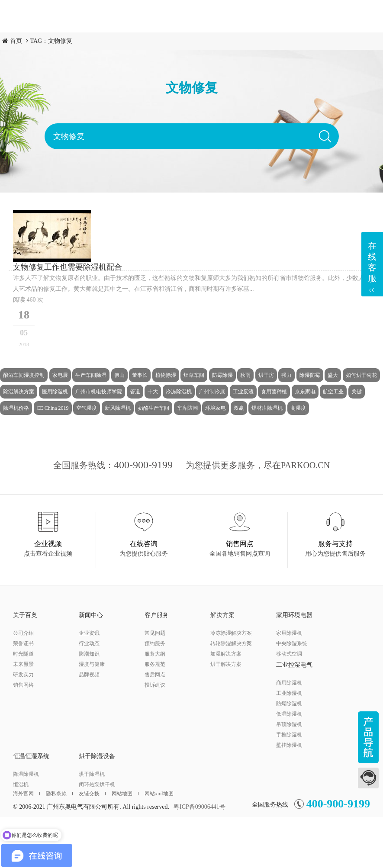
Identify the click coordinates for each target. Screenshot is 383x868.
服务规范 (155, 664)
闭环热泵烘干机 (97, 784)
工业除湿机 (289, 693)
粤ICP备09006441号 (200, 807)
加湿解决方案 (226, 654)
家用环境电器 (294, 615)
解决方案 (222, 615)
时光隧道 (23, 654)
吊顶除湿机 (289, 724)
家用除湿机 (289, 633)
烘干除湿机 (92, 774)
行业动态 (89, 643)
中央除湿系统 (292, 643)
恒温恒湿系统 (31, 756)
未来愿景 (23, 664)
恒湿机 (21, 784)
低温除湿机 (289, 714)
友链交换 (92, 794)
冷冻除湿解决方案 (231, 633)
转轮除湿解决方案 (231, 643)
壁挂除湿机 (289, 745)
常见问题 (155, 633)
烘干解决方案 (226, 664)
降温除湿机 (26, 774)
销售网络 (23, 685)
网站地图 (125, 794)
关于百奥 (25, 615)
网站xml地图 (159, 794)
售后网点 (155, 675)
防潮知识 (89, 654)
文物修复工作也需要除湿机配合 (68, 267)
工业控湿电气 (294, 665)
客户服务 (157, 615)
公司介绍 (23, 633)
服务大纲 (155, 654)
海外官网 (26, 794)
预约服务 (155, 643)
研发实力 (23, 675)
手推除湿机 (289, 735)
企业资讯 (89, 633)
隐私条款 (59, 794)
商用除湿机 (289, 683)
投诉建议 (155, 685)
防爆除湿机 (289, 704)
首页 (16, 41)
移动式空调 (289, 654)
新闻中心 (91, 615)
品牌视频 (89, 675)
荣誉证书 (23, 643)
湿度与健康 (92, 664)
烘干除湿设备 (97, 756)
